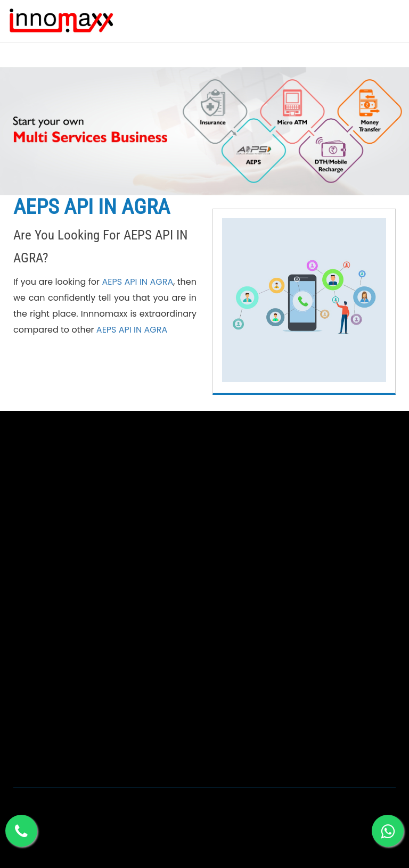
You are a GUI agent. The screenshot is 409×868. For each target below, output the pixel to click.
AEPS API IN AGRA (137, 282)
